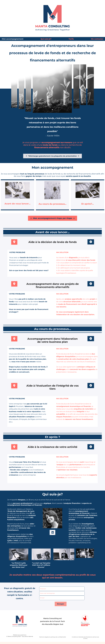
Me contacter (97, 39)
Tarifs (71, 39)
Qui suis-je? (46, 39)
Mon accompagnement (13, 39)
